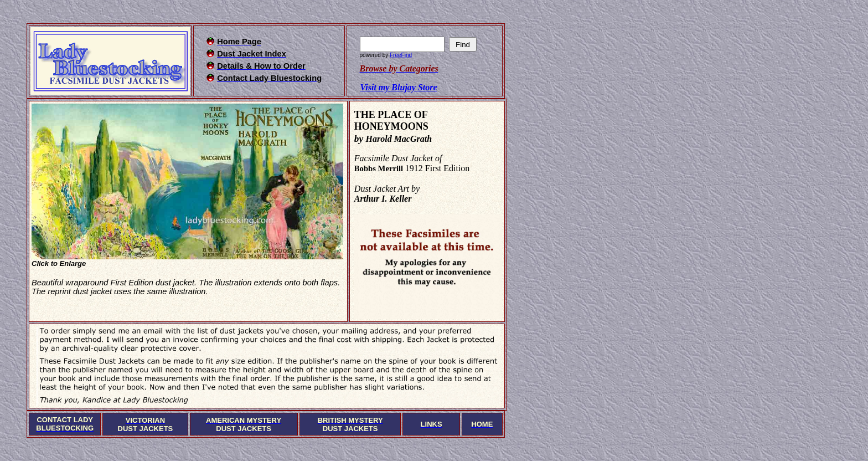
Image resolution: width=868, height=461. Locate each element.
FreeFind (401, 55)
